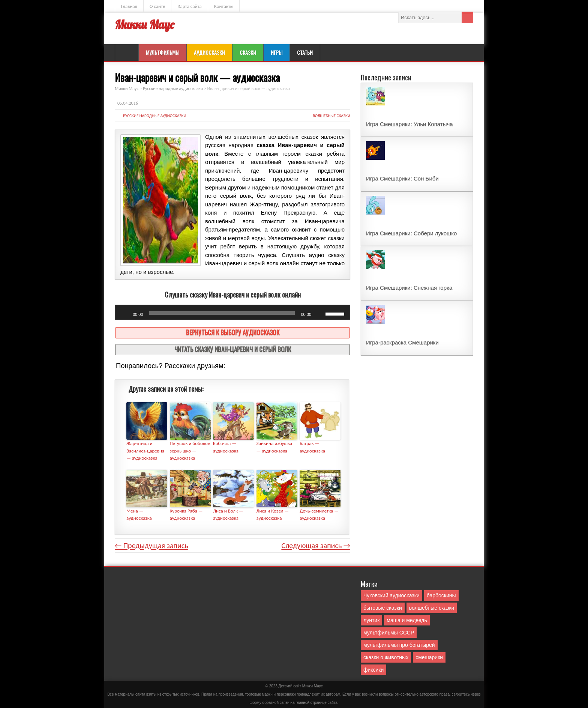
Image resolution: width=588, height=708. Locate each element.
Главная (129, 6)
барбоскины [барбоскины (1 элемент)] (441, 595)
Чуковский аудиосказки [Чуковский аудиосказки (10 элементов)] (391, 595)
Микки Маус (144, 25)
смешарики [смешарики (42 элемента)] (429, 657)
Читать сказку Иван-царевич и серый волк (233, 349)
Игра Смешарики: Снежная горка (409, 288)
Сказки (248, 52)
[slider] (222, 313)
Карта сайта (189, 6)
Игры (277, 52)
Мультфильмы (163, 52)
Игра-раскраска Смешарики (402, 342)
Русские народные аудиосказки (155, 116)
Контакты (224, 6)
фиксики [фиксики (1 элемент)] (373, 670)
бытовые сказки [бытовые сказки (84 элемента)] (383, 608)
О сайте (157, 6)
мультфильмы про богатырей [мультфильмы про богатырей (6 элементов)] (399, 645)
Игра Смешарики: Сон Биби (402, 178)
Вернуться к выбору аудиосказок (233, 332)
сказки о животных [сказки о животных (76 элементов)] (386, 657)
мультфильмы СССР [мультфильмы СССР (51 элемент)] (389, 633)
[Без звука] (319, 314)
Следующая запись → (316, 546)
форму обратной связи (269, 703)
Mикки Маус (313, 686)
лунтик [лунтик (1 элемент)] (371, 620)
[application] (232, 312)
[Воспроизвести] (124, 314)
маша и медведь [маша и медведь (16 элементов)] (407, 620)
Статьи (305, 52)
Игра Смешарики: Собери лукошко (411, 233)
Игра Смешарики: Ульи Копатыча (409, 124)
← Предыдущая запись (151, 546)
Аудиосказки (209, 52)
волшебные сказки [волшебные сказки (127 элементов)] (432, 608)
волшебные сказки (331, 116)
